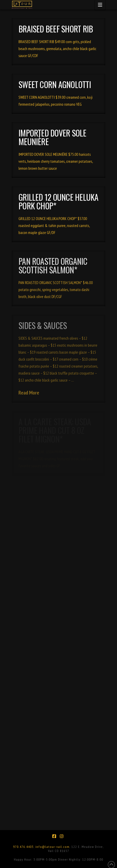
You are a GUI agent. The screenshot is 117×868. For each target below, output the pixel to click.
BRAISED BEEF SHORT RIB (56, 29)
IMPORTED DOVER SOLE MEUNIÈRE (52, 137)
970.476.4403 (23, 847)
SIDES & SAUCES (43, 325)
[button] (100, 5)
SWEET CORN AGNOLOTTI (55, 84)
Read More (29, 393)
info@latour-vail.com (53, 847)
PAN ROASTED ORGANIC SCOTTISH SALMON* (53, 265)
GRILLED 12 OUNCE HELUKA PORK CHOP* (58, 201)
